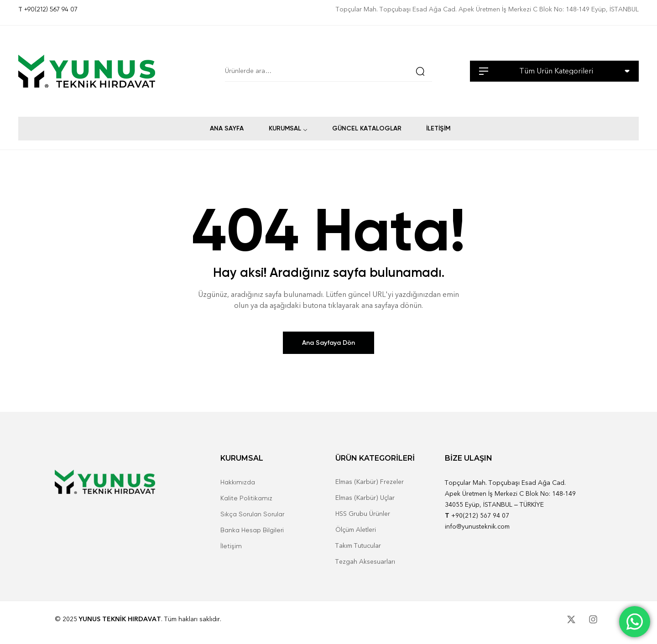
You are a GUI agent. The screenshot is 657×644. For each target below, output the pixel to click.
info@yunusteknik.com (477, 527)
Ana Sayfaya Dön (328, 343)
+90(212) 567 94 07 (51, 9)
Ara (418, 71)
